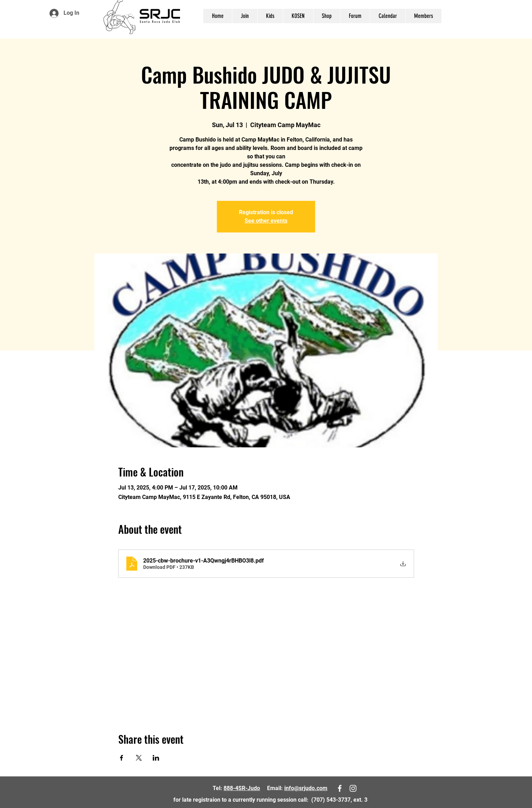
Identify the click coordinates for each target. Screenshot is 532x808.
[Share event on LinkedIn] (156, 758)
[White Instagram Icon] (518, 15)
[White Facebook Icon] (507, 15)
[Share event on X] (139, 758)
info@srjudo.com (306, 788)
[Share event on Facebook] (122, 758)
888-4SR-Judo (242, 788)
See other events (266, 221)
